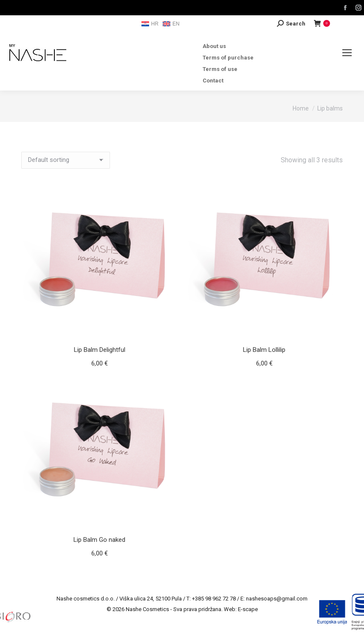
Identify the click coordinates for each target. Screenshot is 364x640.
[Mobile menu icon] (347, 53)
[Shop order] (66, 160)
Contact (213, 81)
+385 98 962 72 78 (214, 599)
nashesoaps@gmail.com (277, 599)
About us (214, 46)
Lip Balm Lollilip (264, 350)
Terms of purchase (228, 58)
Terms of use (220, 69)
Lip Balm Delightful (100, 350)
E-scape (248, 609)
